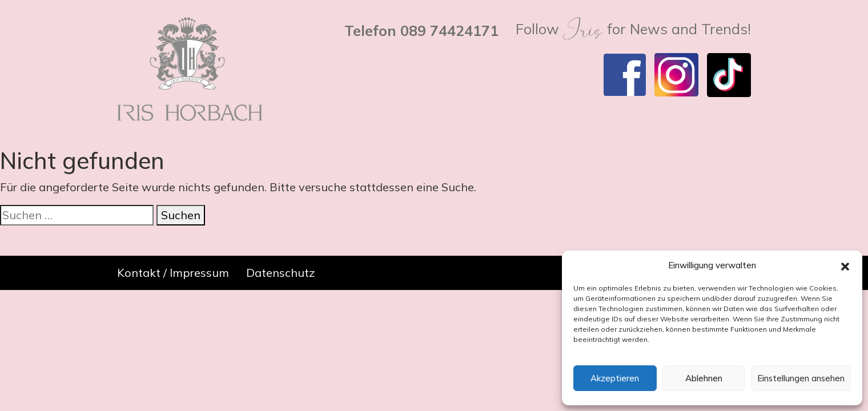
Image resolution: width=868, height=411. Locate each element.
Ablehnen (704, 378)
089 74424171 (449, 31)
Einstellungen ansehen (801, 378)
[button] (845, 265)
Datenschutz (281, 273)
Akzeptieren (615, 378)
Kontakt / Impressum (173, 273)
